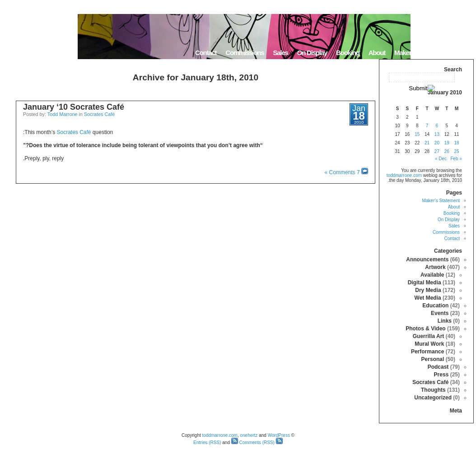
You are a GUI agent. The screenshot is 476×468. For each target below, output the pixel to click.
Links (445, 321)
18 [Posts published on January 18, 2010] (457, 143)
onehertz (249, 435)
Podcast (438, 367)
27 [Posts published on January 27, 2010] (437, 151)
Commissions (245, 53)
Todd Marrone (63, 114)
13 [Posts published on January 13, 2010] (437, 134)
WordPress (279, 435)
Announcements (427, 259)
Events (440, 313)
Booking (348, 53)
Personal (433, 359)
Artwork (435, 267)
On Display (312, 53)
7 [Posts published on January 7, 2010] (427, 126)
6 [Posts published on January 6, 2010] (437, 126)
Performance (427, 352)
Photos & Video (425, 329)
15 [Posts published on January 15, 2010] (417, 134)
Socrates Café (99, 114)
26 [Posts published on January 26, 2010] (447, 151)
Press (441, 375)
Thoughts (433, 390)
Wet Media (428, 298)
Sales (280, 53)
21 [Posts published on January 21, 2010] (427, 143)
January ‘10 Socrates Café (74, 107)
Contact (206, 53)
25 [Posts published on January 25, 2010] (457, 151)
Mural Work (429, 344)
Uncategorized (433, 398)
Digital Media (425, 283)
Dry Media (428, 290)
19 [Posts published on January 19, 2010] (447, 143)
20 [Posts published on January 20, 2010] (437, 143)
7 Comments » (342, 172)
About (377, 53)
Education (435, 306)
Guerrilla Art (429, 336)
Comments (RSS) (253, 443)
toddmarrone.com (404, 175)
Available (432, 275)
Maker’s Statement (420, 53)
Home (462, 53)
